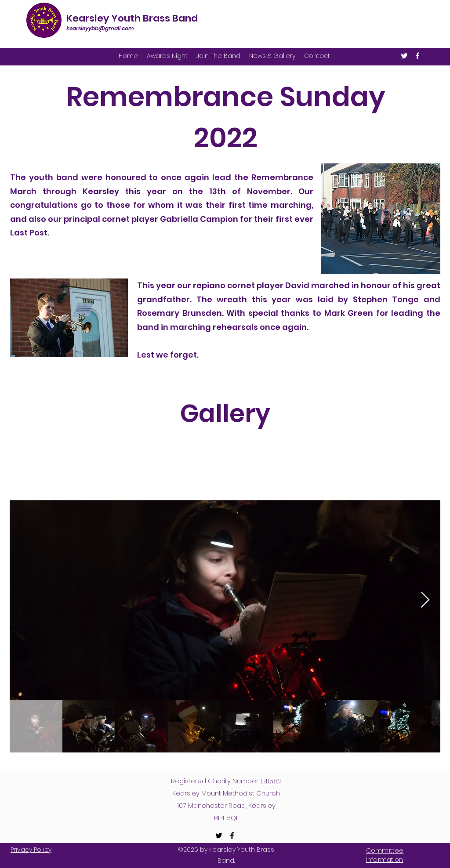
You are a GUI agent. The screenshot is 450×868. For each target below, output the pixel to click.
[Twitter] (404, 56)
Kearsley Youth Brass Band (132, 18)
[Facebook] (417, 56)
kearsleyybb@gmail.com (100, 28)
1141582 (271, 781)
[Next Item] (425, 600)
